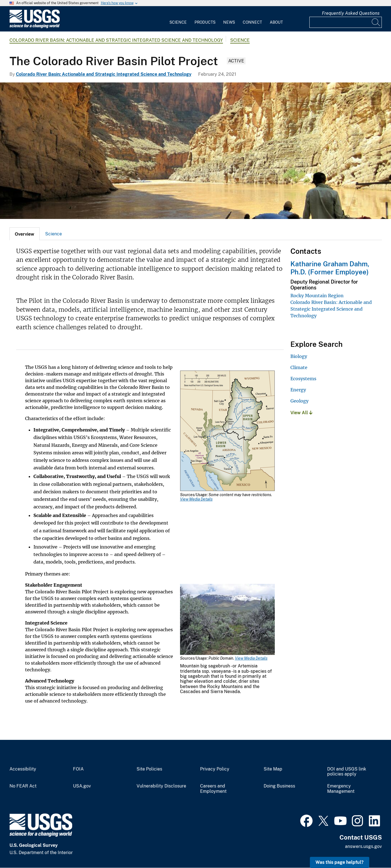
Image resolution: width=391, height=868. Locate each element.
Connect (252, 22)
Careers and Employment (213, 789)
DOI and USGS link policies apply (347, 772)
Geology (299, 401)
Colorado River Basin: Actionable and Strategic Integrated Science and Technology (116, 40)
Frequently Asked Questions (351, 13)
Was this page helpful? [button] (340, 862)
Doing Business (279, 786)
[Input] (346, 22)
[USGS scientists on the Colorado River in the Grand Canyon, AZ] (195, 151)
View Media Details (196, 499)
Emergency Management (341, 789)
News (229, 22)
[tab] (25, 234)
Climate (299, 367)
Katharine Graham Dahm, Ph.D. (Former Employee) (330, 268)
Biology (299, 356)
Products (205, 22)
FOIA (78, 769)
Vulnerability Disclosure (161, 786)
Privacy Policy (215, 769)
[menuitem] (178, 19)
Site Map (273, 769)
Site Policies (149, 769)
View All (301, 413)
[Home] (35, 27)
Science (178, 22)
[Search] (376, 22)
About (276, 22)
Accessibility (23, 769)
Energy (298, 390)
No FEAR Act (23, 786)
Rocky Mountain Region (317, 296)
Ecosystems (303, 379)
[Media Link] (227, 431)
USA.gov (82, 786)
